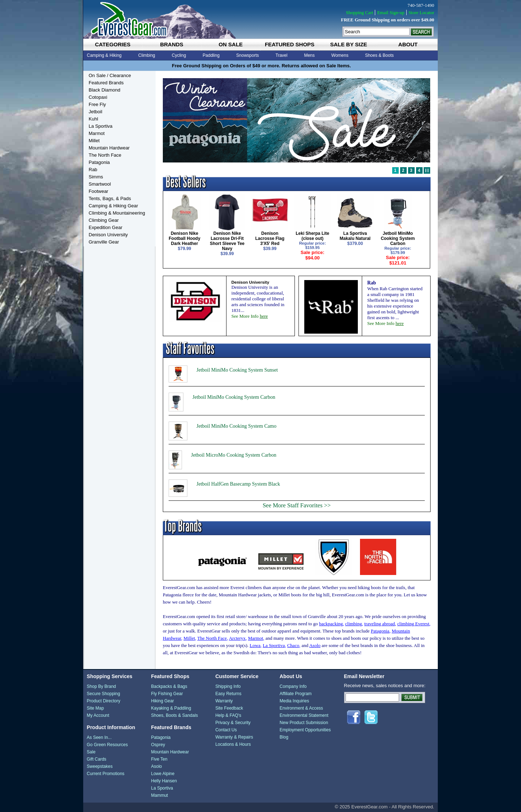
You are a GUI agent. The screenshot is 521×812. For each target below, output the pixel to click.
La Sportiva (101, 126)
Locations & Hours (233, 744)
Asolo (156, 766)
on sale (231, 44)
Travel (282, 55)
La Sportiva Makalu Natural (355, 236)
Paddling (211, 55)
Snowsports (248, 55)
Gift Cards (97, 759)
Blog (284, 737)
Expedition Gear (105, 227)
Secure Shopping (103, 694)
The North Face (105, 155)
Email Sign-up (391, 12)
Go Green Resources (107, 745)
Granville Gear (104, 242)
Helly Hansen (164, 781)
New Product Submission (304, 723)
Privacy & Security (233, 723)
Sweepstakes (100, 766)
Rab (93, 170)
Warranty (224, 701)
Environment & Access (301, 708)
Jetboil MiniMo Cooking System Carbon (398, 238)
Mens (309, 55)
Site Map (95, 708)
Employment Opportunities (305, 730)
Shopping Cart (359, 12)
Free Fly (97, 104)
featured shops (290, 44)
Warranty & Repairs (234, 737)
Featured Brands (106, 83)
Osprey (158, 745)
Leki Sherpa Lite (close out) (312, 236)
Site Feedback (229, 708)
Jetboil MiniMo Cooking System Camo (236, 426)
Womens (340, 55)
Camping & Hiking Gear (113, 206)
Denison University (108, 235)
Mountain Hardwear (109, 148)
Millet (94, 141)
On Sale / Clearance (110, 75)
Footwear (98, 191)
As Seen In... (99, 737)
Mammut (159, 795)
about (408, 44)
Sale (91, 752)
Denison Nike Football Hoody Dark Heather (184, 238)
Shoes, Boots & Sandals (174, 715)
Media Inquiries (294, 701)
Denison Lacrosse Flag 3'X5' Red (270, 238)
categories (113, 44)
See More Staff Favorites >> (297, 505)
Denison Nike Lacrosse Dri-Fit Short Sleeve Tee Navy (227, 241)
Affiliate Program (296, 694)
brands (171, 44)
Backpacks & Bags (169, 686)
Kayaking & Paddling (171, 708)
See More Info (250, 316)
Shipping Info (228, 686)
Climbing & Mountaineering (117, 213)
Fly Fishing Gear (167, 694)
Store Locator (421, 12)
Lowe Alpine (163, 774)
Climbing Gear (104, 220)
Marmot (97, 133)
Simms (96, 177)
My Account (98, 715)
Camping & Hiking (104, 55)
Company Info (293, 686)
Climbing (147, 55)
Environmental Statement (304, 715)
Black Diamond (104, 90)
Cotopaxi (98, 97)
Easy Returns (228, 694)
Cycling (179, 55)
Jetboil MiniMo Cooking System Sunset (237, 370)
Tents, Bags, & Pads (110, 198)
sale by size (348, 44)
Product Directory (104, 701)
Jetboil (96, 112)
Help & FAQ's (228, 715)
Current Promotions (106, 774)
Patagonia (99, 162)
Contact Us (226, 730)
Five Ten (159, 759)
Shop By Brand (101, 686)
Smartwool (100, 184)
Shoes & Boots (379, 55)
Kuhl (93, 119)
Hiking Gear (162, 701)
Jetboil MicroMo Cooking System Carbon (234, 455)
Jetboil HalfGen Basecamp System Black (238, 484)
